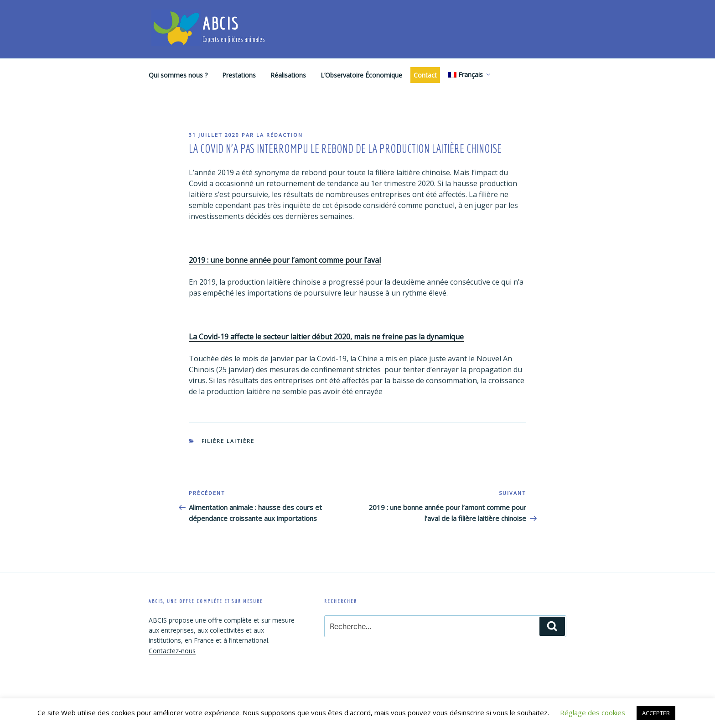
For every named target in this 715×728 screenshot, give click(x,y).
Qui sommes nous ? (178, 75)
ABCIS (220, 23)
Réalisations (288, 75)
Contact (425, 75)
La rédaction (280, 135)
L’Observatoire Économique (361, 75)
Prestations (239, 75)
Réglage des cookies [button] (593, 712)
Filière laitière (228, 441)
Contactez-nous (172, 651)
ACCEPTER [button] (656, 713)
